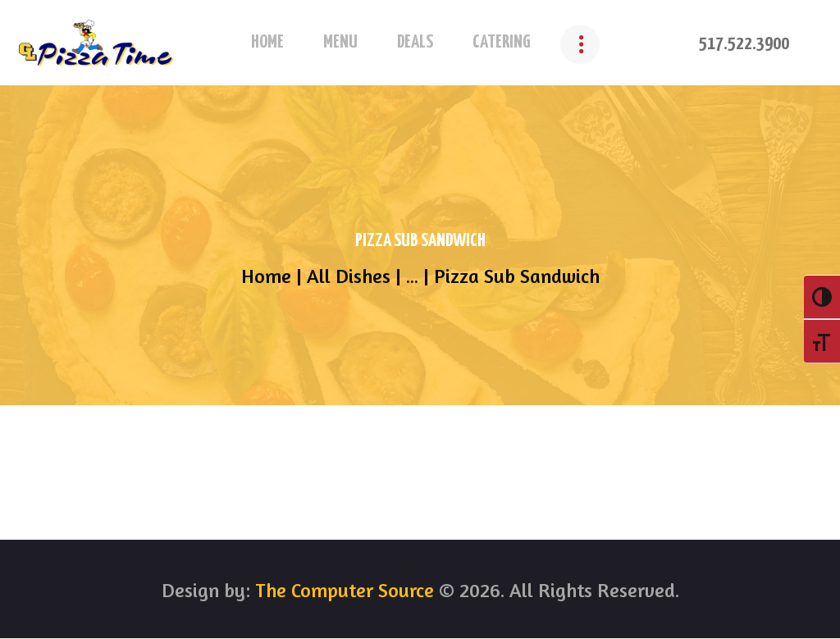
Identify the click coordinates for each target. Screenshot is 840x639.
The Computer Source (342, 590)
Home (266, 276)
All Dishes (349, 276)
